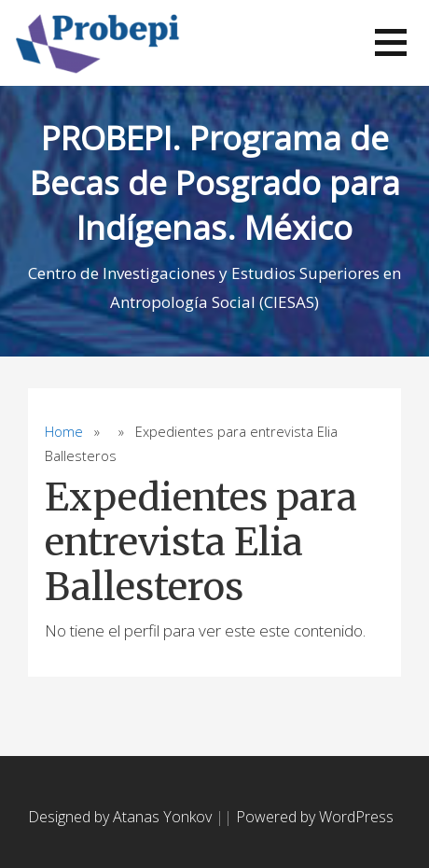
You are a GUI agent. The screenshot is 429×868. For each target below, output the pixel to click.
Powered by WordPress (315, 817)
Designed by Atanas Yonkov (122, 817)
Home (64, 432)
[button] (391, 42)
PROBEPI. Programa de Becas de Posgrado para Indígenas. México (215, 182)
